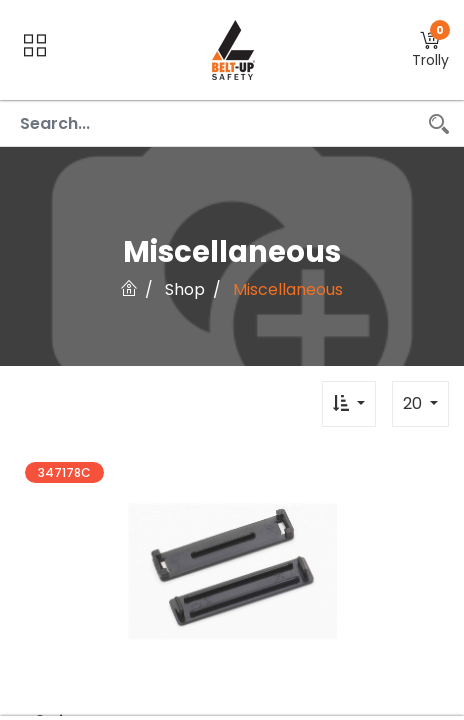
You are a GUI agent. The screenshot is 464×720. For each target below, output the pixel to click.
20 (414, 403)
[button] (430, 50)
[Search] (439, 123)
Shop (185, 289)
